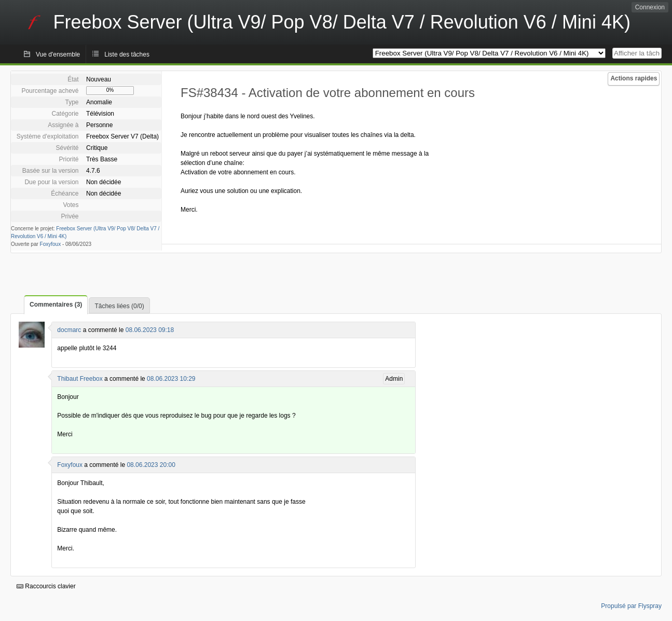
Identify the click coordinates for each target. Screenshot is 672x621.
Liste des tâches (127, 54)
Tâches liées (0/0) (119, 306)
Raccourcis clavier (46, 586)
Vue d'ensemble (58, 54)
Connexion (650, 7)
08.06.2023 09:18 (150, 330)
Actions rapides (634, 78)
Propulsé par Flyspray (631, 606)
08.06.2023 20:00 (151, 465)
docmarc (69, 330)
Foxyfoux (51, 244)
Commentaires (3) (56, 305)
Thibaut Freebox (80, 379)
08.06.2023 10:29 (171, 379)
